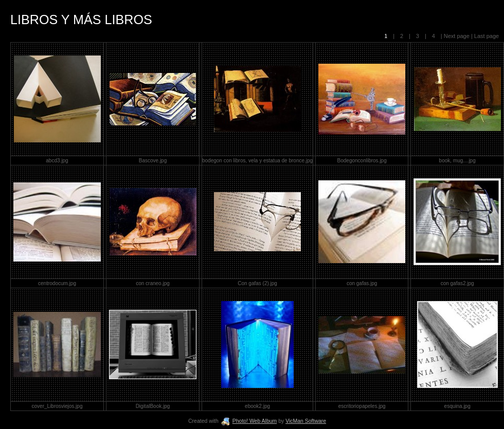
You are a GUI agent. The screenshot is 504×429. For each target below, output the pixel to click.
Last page (486, 36)
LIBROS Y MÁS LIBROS (81, 20)
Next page (457, 36)
